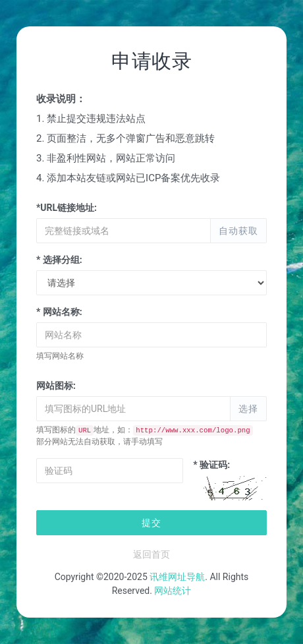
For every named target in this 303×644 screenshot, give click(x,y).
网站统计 (173, 591)
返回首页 (151, 554)
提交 (151, 523)
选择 (248, 409)
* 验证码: (211, 465)
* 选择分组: (59, 260)
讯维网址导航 (177, 577)
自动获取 (238, 231)
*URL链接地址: (67, 208)
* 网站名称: (59, 312)
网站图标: (56, 386)
